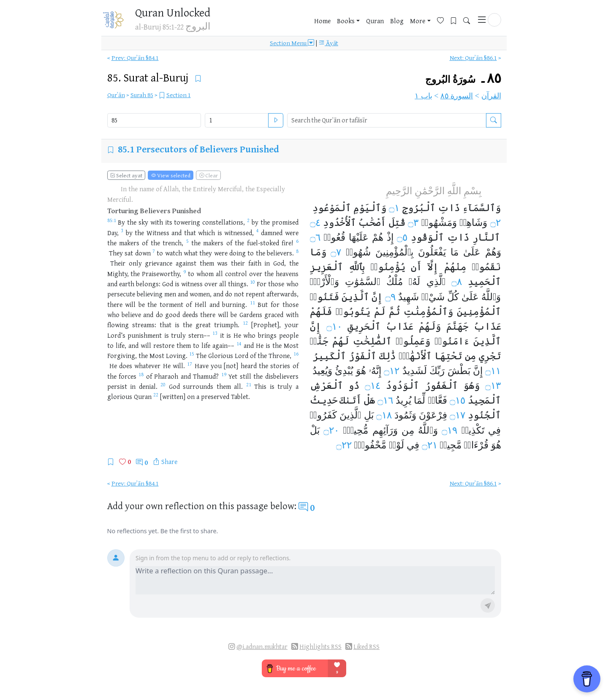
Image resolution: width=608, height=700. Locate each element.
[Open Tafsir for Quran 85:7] (154, 253)
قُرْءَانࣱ (476, 445)
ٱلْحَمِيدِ (484, 282)
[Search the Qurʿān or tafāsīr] (494, 121)
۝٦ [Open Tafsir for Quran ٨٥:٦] (315, 237)
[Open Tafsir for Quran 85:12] (245, 325)
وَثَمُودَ (405, 415)
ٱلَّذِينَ (355, 297)
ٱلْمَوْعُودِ (332, 208)
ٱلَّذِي (436, 282)
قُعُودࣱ (335, 237)
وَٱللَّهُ (491, 297)
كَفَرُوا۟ (323, 415)
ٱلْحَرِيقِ (364, 326)
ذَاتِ (449, 208)
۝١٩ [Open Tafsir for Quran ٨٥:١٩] (449, 430)
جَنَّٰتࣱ (319, 341)
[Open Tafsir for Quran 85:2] (248, 222)
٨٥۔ (463, 78)
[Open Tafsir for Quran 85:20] (163, 386)
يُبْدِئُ (344, 371)
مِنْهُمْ (455, 267)
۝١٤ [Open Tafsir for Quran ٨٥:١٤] (373, 385)
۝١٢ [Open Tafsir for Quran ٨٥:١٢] (392, 371)
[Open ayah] (276, 121)
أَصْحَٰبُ (372, 222)
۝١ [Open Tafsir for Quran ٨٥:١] (394, 208)
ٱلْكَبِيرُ (329, 356)
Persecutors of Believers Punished (208, 149)
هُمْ (378, 237)
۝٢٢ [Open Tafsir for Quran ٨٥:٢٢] (344, 445)
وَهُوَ (471, 385)
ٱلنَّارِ (486, 237)
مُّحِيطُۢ (356, 430)
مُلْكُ (395, 282)
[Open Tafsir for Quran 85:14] (239, 345)
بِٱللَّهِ (357, 267)
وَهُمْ (493, 252)
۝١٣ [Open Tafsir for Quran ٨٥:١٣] (493, 385)
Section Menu (292, 43)
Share (169, 461)
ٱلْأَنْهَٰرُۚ (415, 356)
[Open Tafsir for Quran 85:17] (190, 366)
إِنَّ (377, 297)
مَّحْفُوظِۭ (370, 445)
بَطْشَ (459, 371)
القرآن (491, 96)
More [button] (418, 21)
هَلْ (369, 400)
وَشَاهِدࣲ (473, 222)
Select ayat (126, 175)
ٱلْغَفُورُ (441, 385)
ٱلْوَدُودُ (402, 385)
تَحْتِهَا (448, 356)
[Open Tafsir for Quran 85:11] (252, 304)
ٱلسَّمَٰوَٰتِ (363, 282)
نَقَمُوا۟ (486, 267)
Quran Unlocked (173, 12)
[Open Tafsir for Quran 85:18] (141, 376)
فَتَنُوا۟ (324, 297)
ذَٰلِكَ (387, 356)
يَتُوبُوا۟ (353, 312)
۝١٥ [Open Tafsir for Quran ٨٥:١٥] (457, 400)
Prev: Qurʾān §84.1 (135, 58)
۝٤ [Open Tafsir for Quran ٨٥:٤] (315, 222)
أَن (416, 267)
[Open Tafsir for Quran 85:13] (215, 335)
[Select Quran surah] (154, 121)
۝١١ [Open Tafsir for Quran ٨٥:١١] (493, 371)
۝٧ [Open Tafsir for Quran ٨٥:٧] (336, 252)
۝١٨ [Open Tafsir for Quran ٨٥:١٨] (384, 415)
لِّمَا (419, 400)
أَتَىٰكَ (350, 400)
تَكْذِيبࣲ (473, 430)
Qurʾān (116, 95)
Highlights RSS (320, 647)
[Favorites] (444, 20)
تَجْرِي (490, 356)
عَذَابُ (487, 326)
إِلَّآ (433, 267)
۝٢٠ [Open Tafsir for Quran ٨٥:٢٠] (331, 430)
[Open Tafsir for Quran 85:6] (297, 243)
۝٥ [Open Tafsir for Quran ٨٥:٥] (402, 237)
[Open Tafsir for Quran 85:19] (224, 376)
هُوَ (361, 371)
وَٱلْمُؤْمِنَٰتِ (428, 312)
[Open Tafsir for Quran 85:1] (112, 222)
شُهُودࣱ (358, 252)
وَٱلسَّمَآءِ (482, 208)
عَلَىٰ (472, 252)
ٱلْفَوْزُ (362, 356)
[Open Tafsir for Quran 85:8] (297, 253)
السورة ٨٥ (457, 96)
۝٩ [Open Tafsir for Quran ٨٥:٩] (390, 297)
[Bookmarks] (457, 20)
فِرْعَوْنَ (433, 415)
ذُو (354, 385)
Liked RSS (366, 647)
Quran (375, 21)
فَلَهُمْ (321, 312)
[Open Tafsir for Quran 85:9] (185, 274)
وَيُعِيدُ (322, 371)
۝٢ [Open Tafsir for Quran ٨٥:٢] (495, 222)
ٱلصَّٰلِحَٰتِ (372, 341)
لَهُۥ (415, 282)
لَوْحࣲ (396, 445)
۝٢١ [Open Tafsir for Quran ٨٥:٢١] (430, 445)
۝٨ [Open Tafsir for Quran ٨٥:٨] (457, 282)
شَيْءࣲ (433, 297)
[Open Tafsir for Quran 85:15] (192, 355)
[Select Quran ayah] (236, 121)
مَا (455, 252)
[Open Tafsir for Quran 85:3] (122, 233)
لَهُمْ (341, 341)
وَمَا (318, 252)
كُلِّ (453, 297)
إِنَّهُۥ (375, 371)
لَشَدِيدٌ (415, 371)
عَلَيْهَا (359, 237)
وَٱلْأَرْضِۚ (324, 282)
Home (322, 21)
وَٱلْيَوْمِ (370, 208)
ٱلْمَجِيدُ (484, 400)
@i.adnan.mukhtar (262, 647)
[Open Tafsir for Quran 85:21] (249, 386)
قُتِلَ (397, 222)
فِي (494, 430)
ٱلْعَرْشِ (326, 385)
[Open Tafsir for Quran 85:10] (252, 284)
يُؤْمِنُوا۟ (388, 267)
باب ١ (423, 96)
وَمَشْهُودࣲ (439, 222)
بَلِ (369, 415)
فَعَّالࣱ (437, 400)
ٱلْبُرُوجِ (419, 208)
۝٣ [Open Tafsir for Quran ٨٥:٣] (413, 222)
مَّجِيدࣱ (451, 445)
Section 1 (179, 95)
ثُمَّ (394, 312)
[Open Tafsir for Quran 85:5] (187, 243)
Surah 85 (142, 95)
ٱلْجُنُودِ (484, 415)
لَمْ (380, 312)
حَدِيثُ (324, 400)
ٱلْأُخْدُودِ (339, 222)
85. (149, 77)
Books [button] (346, 21)
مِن (470, 356)
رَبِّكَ (437, 371)
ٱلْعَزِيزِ (326, 267)
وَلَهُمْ (430, 326)
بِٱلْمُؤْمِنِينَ (395, 252)
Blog (397, 21)
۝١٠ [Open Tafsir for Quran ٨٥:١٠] (334, 326)
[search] (387, 121)
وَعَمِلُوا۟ (413, 341)
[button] (494, 20)
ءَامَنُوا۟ (452, 341)
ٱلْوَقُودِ (427, 237)
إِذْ (390, 237)
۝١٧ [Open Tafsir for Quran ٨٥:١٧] (457, 415)
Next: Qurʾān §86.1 (473, 58)
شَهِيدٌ (408, 297)
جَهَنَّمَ (457, 326)
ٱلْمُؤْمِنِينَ (479, 312)
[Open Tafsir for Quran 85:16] (296, 355)
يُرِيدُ (403, 400)
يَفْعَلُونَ (432, 252)
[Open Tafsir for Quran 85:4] (258, 233)
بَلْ (315, 430)
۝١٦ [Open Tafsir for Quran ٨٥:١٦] (385, 400)
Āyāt (328, 43)
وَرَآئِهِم (385, 430)
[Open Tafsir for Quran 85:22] (156, 396)
